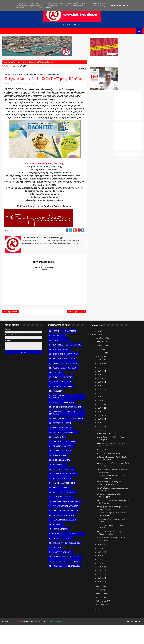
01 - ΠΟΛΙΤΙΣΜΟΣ (69, 350)
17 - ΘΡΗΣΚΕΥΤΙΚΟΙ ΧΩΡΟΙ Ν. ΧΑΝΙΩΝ (65, 426)
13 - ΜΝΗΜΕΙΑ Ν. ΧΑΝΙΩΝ (60, 401)
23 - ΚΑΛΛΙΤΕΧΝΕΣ (57, 456)
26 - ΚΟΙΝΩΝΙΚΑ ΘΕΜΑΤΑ (60, 470)
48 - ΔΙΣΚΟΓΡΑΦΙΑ (76, 553)
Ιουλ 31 (100, 379)
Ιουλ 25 (100, 401)
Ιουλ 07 (100, 579)
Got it (126, 6)
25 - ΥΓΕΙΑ (68, 465)
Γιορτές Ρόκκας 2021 (105, 469)
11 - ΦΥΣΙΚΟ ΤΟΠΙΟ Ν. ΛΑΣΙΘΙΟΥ (63, 387)
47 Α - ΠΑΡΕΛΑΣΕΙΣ (57, 553)
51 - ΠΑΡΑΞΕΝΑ (55, 562)
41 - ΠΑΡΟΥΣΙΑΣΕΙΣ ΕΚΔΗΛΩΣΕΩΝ (64, 525)
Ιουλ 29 (100, 386)
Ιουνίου (99, 605)
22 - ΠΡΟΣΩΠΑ (55, 452)
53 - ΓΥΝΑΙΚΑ (55, 567)
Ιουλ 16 (100, 434)
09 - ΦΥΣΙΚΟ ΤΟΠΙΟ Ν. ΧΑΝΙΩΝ (62, 378)
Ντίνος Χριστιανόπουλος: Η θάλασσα (111, 472)
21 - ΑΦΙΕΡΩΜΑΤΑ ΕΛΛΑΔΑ (60, 447)
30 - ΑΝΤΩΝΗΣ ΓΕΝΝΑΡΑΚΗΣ (61, 488)
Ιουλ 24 (100, 405)
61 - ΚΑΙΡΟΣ (75, 581)
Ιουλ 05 (100, 586)
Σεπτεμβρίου (100, 368)
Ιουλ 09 (100, 571)
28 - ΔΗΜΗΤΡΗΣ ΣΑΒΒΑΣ (59, 479)
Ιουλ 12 (100, 449)
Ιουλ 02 (100, 597)
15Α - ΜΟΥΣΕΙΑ (55, 410)
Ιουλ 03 (100, 593)
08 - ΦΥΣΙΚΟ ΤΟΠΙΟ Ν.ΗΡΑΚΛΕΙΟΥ (63, 373)
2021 (96, 354)
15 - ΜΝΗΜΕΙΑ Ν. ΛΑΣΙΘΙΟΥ (61, 406)
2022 (96, 350)
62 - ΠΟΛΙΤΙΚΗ (55, 585)
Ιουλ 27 (100, 394)
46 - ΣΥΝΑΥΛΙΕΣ (56, 544)
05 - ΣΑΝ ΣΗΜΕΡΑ (73, 364)
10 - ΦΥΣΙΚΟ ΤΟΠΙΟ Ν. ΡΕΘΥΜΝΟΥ (63, 383)
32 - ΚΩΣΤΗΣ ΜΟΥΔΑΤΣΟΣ (60, 498)
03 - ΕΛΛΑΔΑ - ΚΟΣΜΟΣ (59, 360)
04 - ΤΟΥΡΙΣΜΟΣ (56, 364)
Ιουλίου (99, 376)
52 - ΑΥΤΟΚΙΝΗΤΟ (72, 562)
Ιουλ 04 (100, 590)
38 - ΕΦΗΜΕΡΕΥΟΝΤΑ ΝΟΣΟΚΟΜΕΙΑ (64, 521)
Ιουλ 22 (100, 412)
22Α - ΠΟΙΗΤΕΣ (70, 452)
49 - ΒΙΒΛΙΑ (54, 558)
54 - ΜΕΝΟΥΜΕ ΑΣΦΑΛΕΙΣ (60, 571)
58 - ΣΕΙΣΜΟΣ (75, 576)
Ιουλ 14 (100, 442)
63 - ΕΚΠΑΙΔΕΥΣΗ (72, 585)
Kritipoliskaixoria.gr (56, 641)
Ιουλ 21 (100, 416)
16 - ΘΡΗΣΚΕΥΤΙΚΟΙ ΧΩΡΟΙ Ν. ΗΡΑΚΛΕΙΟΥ (61, 416)
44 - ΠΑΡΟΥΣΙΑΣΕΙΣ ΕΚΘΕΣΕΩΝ (62, 539)
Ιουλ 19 (100, 423)
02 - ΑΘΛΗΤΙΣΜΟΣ (57, 355)
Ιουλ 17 (100, 431)
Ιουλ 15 (100, 438)
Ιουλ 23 (100, 409)
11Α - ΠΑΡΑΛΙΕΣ (56, 392)
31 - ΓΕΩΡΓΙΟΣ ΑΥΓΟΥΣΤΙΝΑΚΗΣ (63, 493)
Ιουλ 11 (100, 564)
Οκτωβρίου (100, 365)
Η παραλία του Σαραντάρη (107, 453)
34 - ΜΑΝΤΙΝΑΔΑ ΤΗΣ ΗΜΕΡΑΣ (62, 502)
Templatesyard (28, 641)
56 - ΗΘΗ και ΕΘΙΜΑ (57, 576)
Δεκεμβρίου (100, 357)
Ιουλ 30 (100, 383)
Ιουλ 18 (100, 427)
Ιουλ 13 (100, 446)
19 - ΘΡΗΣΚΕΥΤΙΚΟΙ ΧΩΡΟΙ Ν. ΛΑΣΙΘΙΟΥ (66, 438)
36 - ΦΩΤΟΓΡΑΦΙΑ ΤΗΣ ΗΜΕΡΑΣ (62, 511)
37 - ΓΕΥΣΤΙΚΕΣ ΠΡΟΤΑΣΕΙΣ (61, 516)
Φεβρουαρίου (101, 620)
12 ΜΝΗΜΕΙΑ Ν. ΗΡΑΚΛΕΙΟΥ (61, 396)
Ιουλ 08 (100, 575)
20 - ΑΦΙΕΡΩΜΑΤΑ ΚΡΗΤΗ (60, 442)
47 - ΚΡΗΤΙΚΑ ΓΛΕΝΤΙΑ (59, 548)
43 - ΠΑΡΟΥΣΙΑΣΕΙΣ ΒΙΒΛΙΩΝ (61, 535)
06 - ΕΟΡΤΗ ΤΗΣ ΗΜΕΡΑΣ (59, 369)
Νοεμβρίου (100, 361)
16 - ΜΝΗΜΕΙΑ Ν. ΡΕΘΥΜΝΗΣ (61, 422)
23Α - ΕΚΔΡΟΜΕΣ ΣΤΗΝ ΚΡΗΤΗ (62, 461)
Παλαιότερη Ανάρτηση (61, 330)
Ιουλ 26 (100, 398)
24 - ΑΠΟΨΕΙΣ (55, 465)
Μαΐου (98, 609)
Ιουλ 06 (100, 582)
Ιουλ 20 (100, 420)
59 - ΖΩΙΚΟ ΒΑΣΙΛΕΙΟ (58, 581)
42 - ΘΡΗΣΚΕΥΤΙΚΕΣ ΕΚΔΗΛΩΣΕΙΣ (63, 530)
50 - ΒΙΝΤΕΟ (67, 558)
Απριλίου (99, 613)
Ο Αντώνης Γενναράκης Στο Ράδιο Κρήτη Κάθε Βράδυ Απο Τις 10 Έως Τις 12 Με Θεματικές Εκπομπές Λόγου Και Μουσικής (88, 62)
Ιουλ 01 (100, 601)
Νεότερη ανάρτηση (10, 330)
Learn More (116, 6)
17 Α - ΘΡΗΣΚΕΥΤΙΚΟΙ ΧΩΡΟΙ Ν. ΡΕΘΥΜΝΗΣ (62, 432)
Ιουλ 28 (100, 390)
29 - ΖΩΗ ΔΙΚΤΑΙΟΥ (57, 484)
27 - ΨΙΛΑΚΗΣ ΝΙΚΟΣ (58, 475)
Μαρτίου (99, 616)
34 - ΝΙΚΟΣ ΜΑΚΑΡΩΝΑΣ (59, 507)
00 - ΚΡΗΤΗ (54, 350)
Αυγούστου (100, 372)
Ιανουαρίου (100, 624)
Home (7, 75)
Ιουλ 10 (100, 568)
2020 (96, 628)
